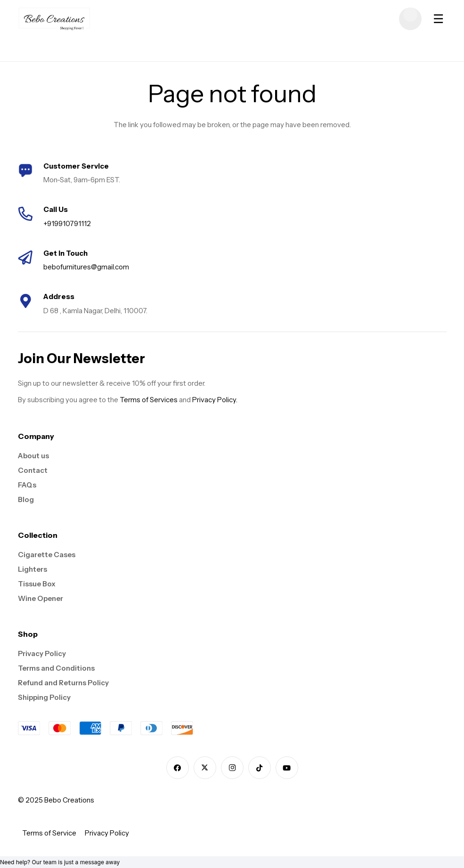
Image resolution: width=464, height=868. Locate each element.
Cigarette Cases (47, 555)
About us (33, 456)
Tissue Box (37, 584)
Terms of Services (149, 400)
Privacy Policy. (215, 400)
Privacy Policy (42, 653)
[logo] (54, 19)
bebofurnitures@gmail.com (86, 267)
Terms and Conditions (56, 668)
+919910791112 (67, 223)
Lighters (33, 569)
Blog (26, 499)
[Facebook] (178, 768)
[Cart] (410, 19)
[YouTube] (287, 768)
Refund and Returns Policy (63, 683)
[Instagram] (232, 768)
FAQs (27, 485)
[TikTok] (260, 768)
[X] (205, 768)
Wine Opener (41, 598)
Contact (33, 470)
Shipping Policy (44, 697)
